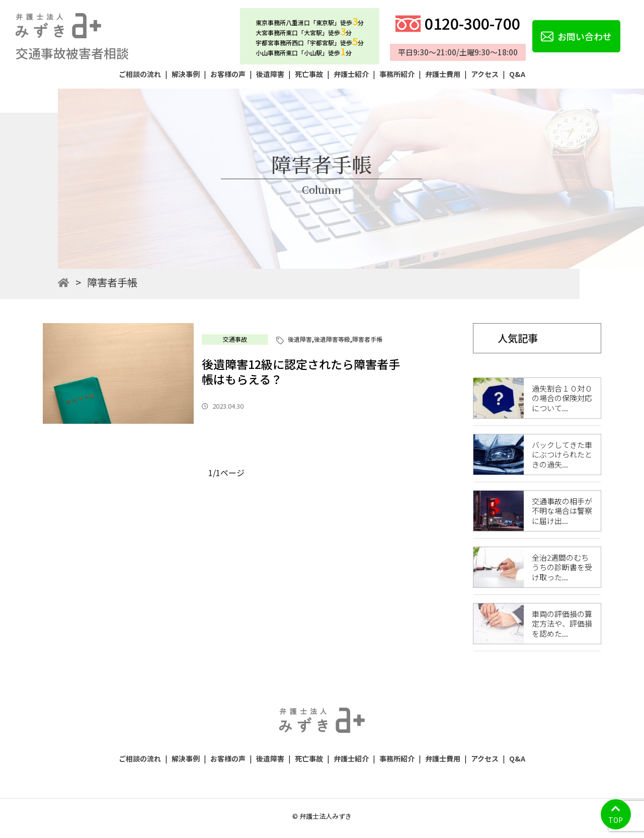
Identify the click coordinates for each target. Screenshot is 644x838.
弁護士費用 (443, 74)
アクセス (485, 74)
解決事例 (186, 74)
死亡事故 (309, 74)
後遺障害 (270, 74)
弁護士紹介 (351, 74)
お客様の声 (228, 74)
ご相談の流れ (140, 74)
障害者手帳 (367, 339)
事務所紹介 (397, 74)
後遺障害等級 (332, 339)
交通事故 (235, 339)
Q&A (517, 74)
